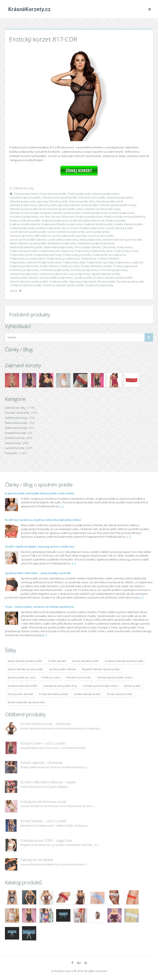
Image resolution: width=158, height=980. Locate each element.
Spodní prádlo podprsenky (56, 278)
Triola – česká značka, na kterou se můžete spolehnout (39, 607)
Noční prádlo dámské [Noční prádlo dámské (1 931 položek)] (20, 694)
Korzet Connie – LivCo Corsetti (43, 743)
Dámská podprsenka (106, 194)
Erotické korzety (15, 438)
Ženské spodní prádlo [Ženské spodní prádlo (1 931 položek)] (120, 694)
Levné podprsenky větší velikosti (30, 236)
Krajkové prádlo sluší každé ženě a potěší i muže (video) (39, 493)
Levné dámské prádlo (120, 228)
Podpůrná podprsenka (24, 266)
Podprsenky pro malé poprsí (28, 258)
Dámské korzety (24, 188)
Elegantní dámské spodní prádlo (60, 213)
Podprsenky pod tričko (77, 255)
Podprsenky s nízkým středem (100, 258)
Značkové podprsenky (99, 285)
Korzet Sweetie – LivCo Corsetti (43, 821)
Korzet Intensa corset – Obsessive (46, 724)
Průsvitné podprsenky (114, 270)
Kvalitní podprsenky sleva (52, 228)
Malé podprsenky (91, 240)
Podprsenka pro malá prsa (56, 251)
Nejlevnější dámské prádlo (26, 247)
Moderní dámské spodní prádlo (123, 240)
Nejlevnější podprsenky (59, 247)
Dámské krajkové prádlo (25, 197)
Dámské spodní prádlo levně (28, 209)
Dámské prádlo (59, 201)
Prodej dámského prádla (96, 266)
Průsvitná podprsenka (85, 270)
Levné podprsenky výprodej (69, 236)
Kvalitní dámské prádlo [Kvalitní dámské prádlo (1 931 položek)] (87, 694)
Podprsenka (125, 247)
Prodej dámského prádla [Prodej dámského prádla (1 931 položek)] (53, 694)
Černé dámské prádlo (53, 194)
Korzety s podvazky (17, 413)
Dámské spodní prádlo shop (103, 209)
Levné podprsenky (98, 232)
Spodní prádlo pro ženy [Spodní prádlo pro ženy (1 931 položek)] (21, 677)
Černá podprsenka (26, 194)
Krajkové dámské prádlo (25, 220)
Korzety (45, 217)
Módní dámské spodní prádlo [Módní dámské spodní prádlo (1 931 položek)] (25, 661)
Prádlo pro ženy (70, 266)
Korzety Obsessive (63, 217)
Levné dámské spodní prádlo (28, 232)
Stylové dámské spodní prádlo (29, 281)
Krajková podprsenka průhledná (125, 217)
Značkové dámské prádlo (26, 285)
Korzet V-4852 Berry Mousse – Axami (48, 782)
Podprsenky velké (74, 262)
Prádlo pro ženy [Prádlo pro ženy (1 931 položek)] (51, 677)
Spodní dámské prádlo (106, 274)
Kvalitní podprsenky (22, 228)
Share (16, 291)
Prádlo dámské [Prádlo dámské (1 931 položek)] (57, 661)
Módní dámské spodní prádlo (28, 243)
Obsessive (109, 247)
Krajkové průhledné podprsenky (62, 224)
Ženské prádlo (107, 281)
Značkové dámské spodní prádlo (64, 285)
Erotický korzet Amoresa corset (43, 802)
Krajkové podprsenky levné (87, 220)
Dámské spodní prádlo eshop (118, 205)
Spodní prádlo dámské (24, 278)
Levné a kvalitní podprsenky (87, 228)
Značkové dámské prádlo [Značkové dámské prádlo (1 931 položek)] (23, 686)
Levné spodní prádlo (101, 236)
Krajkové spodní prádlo (98, 224)
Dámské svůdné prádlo (24, 213)
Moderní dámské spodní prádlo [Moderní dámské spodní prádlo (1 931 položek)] (26, 702)
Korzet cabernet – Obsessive (41, 763)
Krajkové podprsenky (55, 220)
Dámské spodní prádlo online (65, 209)
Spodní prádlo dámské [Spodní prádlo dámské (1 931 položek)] (63, 669)
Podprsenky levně (21, 255)
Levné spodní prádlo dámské (28, 240)
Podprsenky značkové (129, 262)
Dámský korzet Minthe (37, 860)
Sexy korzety (13, 443)
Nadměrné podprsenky (62, 243)
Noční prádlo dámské (88, 247)
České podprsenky (80, 194)
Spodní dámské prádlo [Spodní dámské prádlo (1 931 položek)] (85, 661)
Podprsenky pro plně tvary (63, 258)
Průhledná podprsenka (24, 270)
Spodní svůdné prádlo (119, 278)
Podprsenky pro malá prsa (109, 255)
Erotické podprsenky (122, 213)
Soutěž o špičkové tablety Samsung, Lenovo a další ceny (40, 546)
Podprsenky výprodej (100, 262)
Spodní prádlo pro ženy (89, 278)
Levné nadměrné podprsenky (66, 232)
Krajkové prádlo (116, 220)
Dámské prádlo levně (110, 201)
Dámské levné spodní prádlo (60, 197)
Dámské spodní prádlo (84, 205)
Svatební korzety (16, 433)
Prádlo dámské (49, 266)
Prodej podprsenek (125, 266)
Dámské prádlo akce (82, 201)
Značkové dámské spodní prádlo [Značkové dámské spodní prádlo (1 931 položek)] (124, 661)
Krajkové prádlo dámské (25, 224)
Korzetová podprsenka (24, 217)
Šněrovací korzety (16, 423)
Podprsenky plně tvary (48, 255)
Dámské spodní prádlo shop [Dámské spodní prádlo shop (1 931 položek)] (60, 686)
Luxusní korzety (15, 448)
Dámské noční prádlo (92, 197)
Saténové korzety (16, 418)
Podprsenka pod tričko (24, 251)
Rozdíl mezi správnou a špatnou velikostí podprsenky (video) (43, 520)
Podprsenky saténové (24, 262)
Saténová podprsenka (24, 274)
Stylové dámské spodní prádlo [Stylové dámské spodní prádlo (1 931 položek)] (25, 669)
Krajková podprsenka (89, 217)
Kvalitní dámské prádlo (128, 224)
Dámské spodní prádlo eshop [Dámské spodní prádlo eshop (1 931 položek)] (100, 686)
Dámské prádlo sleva (23, 205)
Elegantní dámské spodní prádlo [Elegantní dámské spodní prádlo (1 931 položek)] (101, 669)
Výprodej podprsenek (83, 281)
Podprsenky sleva (50, 262)
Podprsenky (82, 251)
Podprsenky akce (102, 251)
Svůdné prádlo (58, 281)
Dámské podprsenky (120, 197)
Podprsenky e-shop (126, 251)
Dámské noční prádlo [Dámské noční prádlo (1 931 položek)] (79, 677)
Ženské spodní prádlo (131, 281)
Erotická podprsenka (95, 213)
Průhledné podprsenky (55, 270)
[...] (62, 506)
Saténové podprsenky (53, 274)
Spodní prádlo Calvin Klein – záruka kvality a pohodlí (38, 573)
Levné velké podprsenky (63, 240)
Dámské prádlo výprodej (53, 205)
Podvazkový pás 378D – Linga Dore (46, 840)
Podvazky (11, 453)
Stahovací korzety (16, 428)
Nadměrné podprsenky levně (96, 243)
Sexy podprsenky (80, 274)
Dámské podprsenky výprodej (29, 201)
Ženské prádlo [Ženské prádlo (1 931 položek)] (132, 686)
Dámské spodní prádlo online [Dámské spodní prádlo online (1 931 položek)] (114, 677)
